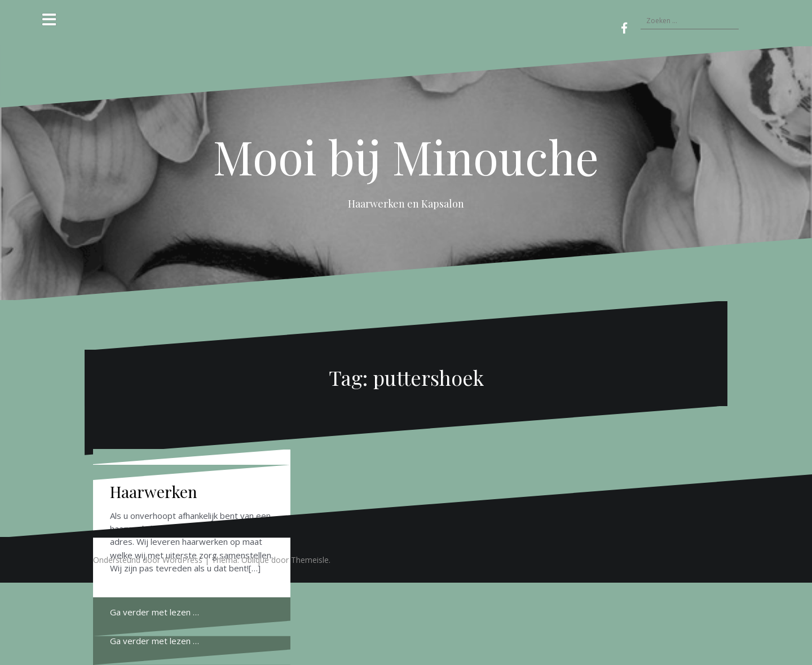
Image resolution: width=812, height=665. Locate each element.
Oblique (255, 560)
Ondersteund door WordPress (148, 560)
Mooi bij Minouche (406, 156)
